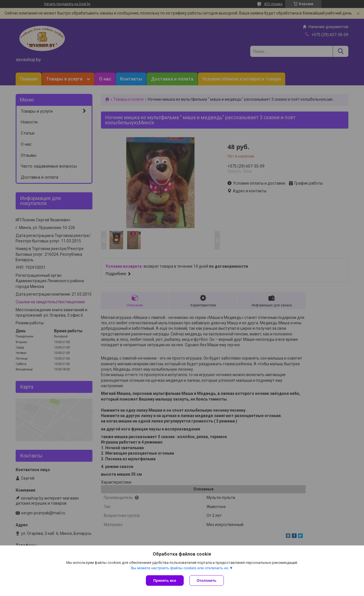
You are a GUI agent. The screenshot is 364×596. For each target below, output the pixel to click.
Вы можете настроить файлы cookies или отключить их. (180, 568)
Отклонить (207, 580)
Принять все (165, 580)
